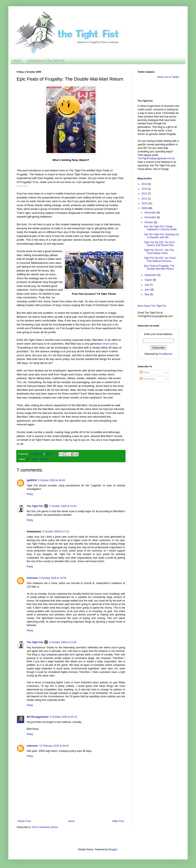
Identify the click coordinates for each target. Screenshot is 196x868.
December (151, 213)
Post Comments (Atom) (45, 827)
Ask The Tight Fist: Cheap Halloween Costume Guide (160, 228)
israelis (35, 459)
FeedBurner (166, 354)
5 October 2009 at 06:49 (51, 480)
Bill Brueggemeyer (38, 717)
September (151, 275)
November (151, 217)
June (148, 290)
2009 (145, 208)
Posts (145, 372)
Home (17, 61)
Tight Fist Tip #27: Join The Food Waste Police (159, 252)
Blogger (113, 849)
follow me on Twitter (168, 77)
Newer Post (24, 821)
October (149, 222)
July (147, 285)
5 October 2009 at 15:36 (63, 506)
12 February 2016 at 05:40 (54, 746)
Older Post (118, 821)
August (149, 280)
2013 (145, 189)
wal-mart (44, 459)
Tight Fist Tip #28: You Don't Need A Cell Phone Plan (159, 244)
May (147, 294)
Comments (148, 379)
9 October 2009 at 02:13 (63, 717)
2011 (145, 199)
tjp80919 (32, 480)
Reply (30, 494)
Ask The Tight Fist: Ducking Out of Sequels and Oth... (161, 236)
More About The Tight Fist (152, 306)
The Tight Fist (35, 506)
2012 (145, 194)
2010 (145, 203)
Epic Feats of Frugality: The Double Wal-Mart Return (159, 267)
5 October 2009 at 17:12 (56, 532)
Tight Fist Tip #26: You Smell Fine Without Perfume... (160, 259)
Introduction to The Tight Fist (46, 61)
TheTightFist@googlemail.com (155, 158)
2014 (145, 184)
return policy (110, 344)
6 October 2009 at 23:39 (63, 642)
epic (28, 459)
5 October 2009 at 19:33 (53, 578)
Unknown (32, 578)
